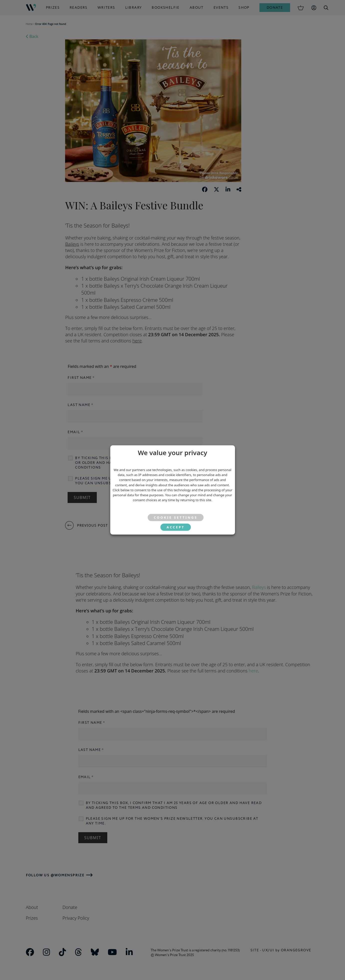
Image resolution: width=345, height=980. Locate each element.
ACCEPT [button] (176, 527)
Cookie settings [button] (176, 517)
